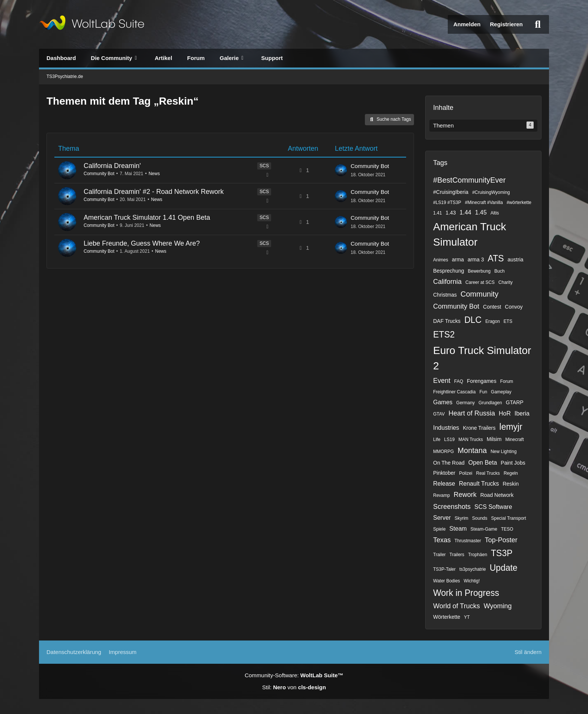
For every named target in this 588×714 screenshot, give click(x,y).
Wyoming (498, 606)
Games (443, 402)
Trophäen (478, 555)
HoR (505, 413)
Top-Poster (501, 540)
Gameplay (501, 392)
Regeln (511, 473)
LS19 (449, 439)
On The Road (449, 463)
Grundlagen (490, 403)
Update (504, 568)
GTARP (515, 402)
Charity (505, 282)
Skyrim (461, 518)
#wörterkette (519, 202)
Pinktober (444, 473)
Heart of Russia (472, 413)
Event (442, 381)
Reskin (511, 484)
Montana (472, 450)
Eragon (493, 321)
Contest (492, 307)
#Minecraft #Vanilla (484, 202)
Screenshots (452, 507)
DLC (473, 320)
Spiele (439, 529)
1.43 (451, 213)
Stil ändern (528, 652)
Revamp (442, 495)
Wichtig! (472, 581)
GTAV (439, 414)
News (154, 174)
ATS (496, 258)
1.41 (437, 213)
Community (479, 294)
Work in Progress (466, 593)
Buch (499, 271)
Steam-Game (484, 529)
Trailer (439, 555)
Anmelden (467, 24)
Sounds (480, 518)
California (447, 282)
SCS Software (493, 507)
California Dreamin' (112, 166)
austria (516, 259)
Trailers (457, 555)
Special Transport (509, 518)
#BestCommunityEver (469, 180)
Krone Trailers (479, 428)
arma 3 (476, 259)
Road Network (497, 495)
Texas (442, 540)
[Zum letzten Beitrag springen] (341, 170)
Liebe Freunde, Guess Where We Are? (142, 243)
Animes (441, 260)
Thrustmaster (468, 541)
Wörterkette (447, 617)
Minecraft (514, 439)
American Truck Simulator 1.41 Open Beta (147, 217)
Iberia (522, 413)
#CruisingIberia (451, 192)
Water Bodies (447, 581)
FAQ (459, 381)
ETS (508, 321)
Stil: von (294, 687)
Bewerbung (479, 271)
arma (458, 259)
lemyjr (511, 427)
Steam (458, 529)
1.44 (466, 212)
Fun (483, 392)
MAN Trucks (470, 439)
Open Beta (483, 463)
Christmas (445, 295)
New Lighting (503, 451)
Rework (465, 495)
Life (437, 439)
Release (444, 484)
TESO (507, 529)
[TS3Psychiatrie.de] (92, 24)
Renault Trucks (479, 484)
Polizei (466, 473)
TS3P (502, 553)
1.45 (481, 212)
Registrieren (506, 24)
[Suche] (538, 24)
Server (442, 518)
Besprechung (449, 271)
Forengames (482, 381)
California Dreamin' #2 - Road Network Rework (154, 192)
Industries (446, 428)
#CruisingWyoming (491, 192)
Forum (507, 381)
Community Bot (99, 174)
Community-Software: (294, 675)
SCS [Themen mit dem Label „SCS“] (264, 166)
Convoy (514, 307)
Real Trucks (488, 473)
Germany (466, 403)
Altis (495, 213)
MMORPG (443, 451)
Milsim (494, 439)
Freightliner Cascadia (454, 392)
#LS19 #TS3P (447, 202)
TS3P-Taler (444, 569)
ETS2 (444, 334)
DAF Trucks (447, 321)
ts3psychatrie (473, 569)
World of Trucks (457, 606)
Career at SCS (480, 282)
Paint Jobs (513, 463)
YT (467, 617)
